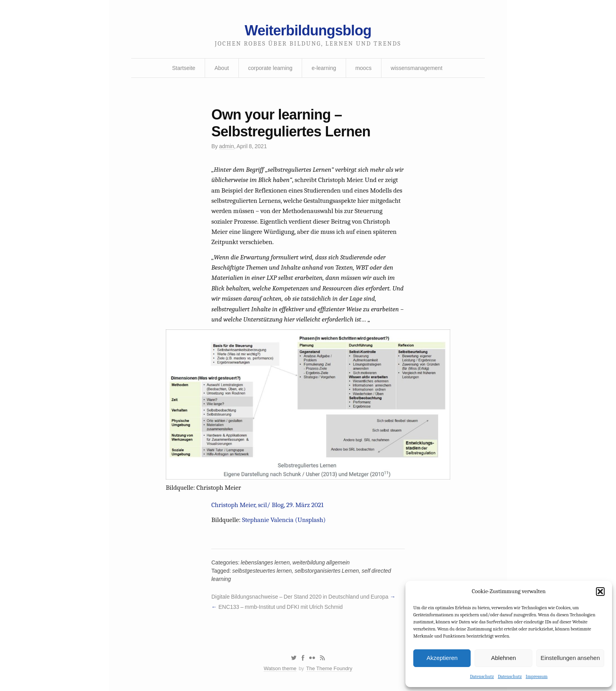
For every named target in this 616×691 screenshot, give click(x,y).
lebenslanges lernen (265, 562)
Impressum (537, 676)
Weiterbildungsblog (308, 30)
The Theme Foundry (329, 668)
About (222, 68)
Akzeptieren (442, 658)
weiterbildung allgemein (321, 562)
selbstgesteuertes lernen (262, 571)
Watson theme (280, 668)
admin (227, 146)
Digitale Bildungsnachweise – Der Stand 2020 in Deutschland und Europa (300, 597)
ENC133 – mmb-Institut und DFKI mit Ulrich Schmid (280, 607)
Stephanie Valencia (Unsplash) (284, 520)
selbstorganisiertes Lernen (327, 571)
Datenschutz (482, 676)
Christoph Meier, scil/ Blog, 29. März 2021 (268, 505)
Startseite (184, 68)
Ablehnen (503, 658)
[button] (600, 592)
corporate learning (270, 68)
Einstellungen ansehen (570, 658)
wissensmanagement (417, 68)
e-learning (324, 68)
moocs (363, 68)
